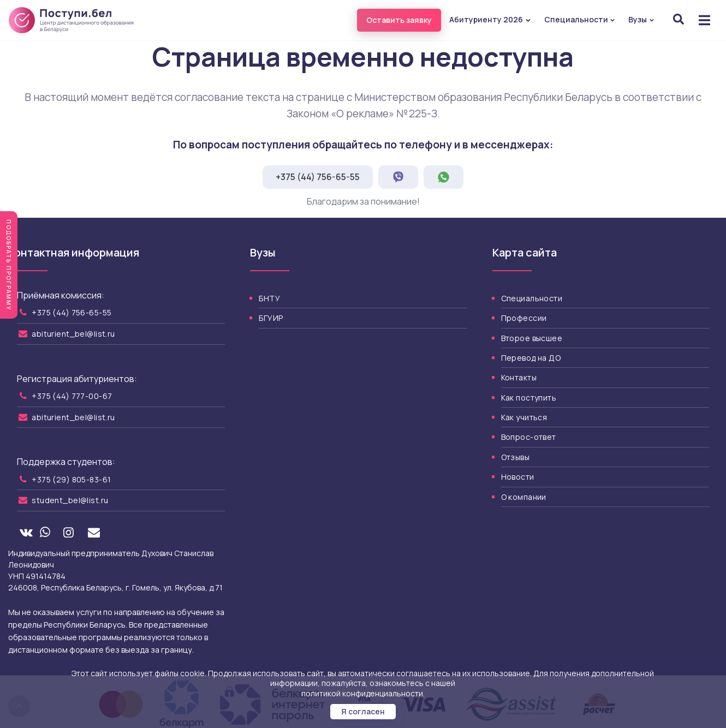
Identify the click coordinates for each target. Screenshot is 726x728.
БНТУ (269, 298)
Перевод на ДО (531, 358)
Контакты (519, 377)
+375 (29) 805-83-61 (71, 479)
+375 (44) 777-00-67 (72, 396)
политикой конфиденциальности (362, 693)
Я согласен (363, 711)
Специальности (580, 19)
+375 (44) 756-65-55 (318, 177)
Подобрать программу (9, 265)
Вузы (641, 19)
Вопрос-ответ (529, 437)
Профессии (524, 318)
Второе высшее (532, 338)
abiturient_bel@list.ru (73, 334)
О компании (524, 497)
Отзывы (516, 457)
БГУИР (271, 318)
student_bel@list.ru (70, 500)
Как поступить (529, 398)
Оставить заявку (399, 20)
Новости (518, 477)
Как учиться (524, 417)
